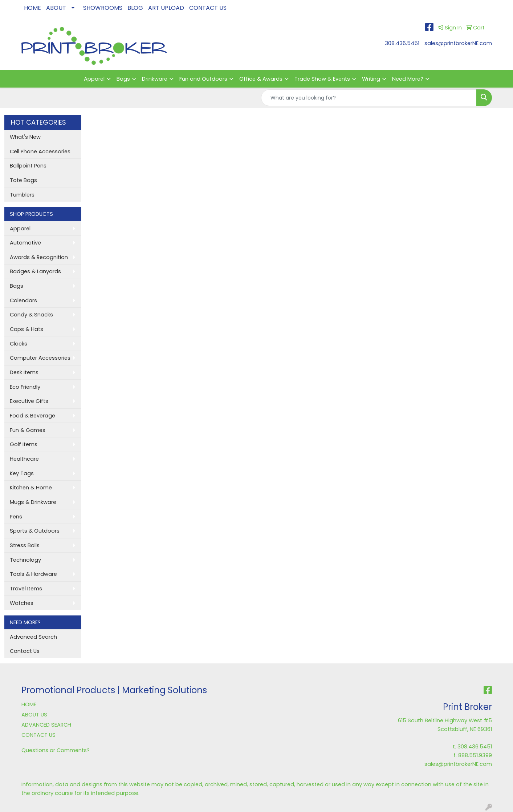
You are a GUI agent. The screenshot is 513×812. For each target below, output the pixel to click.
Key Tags (22, 473)
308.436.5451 (402, 43)
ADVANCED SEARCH (46, 725)
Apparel (94, 79)
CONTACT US (208, 8)
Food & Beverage (32, 416)
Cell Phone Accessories (40, 152)
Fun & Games (28, 430)
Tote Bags (23, 180)
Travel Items (26, 589)
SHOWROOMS (103, 8)
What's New (25, 137)
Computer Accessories (40, 358)
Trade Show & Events (322, 79)
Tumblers (22, 195)
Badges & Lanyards (35, 271)
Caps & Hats (27, 329)
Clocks (19, 344)
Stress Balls (25, 545)
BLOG (135, 8)
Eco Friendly (25, 387)
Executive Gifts (29, 401)
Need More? (408, 79)
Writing (371, 79)
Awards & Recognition (39, 257)
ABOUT (56, 8)
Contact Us (25, 651)
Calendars (23, 300)
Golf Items (24, 444)
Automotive (25, 243)
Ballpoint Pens (28, 166)
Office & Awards (261, 79)
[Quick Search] (369, 98)
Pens (16, 517)
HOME (32, 8)
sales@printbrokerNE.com (458, 43)
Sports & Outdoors (35, 531)
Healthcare (24, 459)
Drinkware (155, 79)
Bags (123, 79)
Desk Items (24, 372)
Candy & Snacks (31, 315)
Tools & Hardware (33, 574)
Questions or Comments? (56, 750)
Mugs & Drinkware (33, 502)
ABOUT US (34, 715)
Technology (25, 560)
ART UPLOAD (166, 8)
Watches (22, 603)
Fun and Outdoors (203, 79)
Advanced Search (33, 637)
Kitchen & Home (31, 488)
